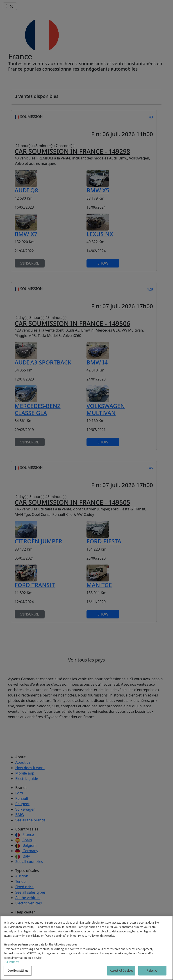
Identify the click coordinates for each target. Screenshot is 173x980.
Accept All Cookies (121, 971)
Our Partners (11, 962)
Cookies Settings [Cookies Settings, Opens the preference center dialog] (18, 971)
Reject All (152, 971)
